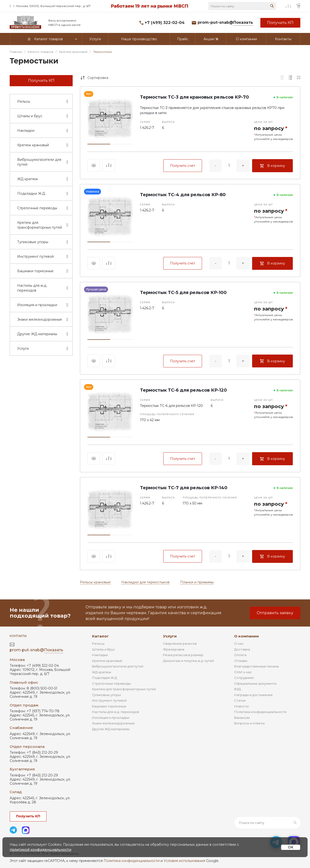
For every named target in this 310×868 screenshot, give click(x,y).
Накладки (100, 655)
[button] (99, 144)
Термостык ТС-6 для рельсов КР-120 (183, 390)
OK (291, 847)
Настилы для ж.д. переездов (116, 712)
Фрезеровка (174, 649)
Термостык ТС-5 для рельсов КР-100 (183, 293)
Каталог (100, 636)
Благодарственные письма (256, 666)
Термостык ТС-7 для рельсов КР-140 (184, 488)
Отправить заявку (275, 613)
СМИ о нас (243, 672)
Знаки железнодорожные (113, 723)
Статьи (240, 700)
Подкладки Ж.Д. (105, 678)
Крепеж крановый (107, 661)
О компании (247, 636)
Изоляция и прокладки (111, 718)
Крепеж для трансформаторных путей (124, 689)
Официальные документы (255, 683)
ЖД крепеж (102, 672)
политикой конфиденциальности (40, 850)
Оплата (240, 655)
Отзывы (241, 661)
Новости (241, 706)
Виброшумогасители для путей (118, 666)
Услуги (170, 636)
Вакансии (242, 718)
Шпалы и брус (104, 649)
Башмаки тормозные (109, 706)
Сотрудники (244, 678)
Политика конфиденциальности (260, 712)
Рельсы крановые (95, 582)
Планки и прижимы (197, 582)
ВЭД (238, 689)
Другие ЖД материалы (111, 729)
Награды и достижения (253, 695)
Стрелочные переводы (111, 683)
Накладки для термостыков (145, 582)
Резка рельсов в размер (183, 655)
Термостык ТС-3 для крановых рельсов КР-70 (194, 97)
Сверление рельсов (180, 643)
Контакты (18, 636)
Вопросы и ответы (249, 723)
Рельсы (98, 643)
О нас (239, 643)
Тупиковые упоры (106, 695)
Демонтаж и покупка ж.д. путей (188, 661)
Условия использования (184, 861)
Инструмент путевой (109, 700)
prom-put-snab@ (225, 23)
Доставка (242, 649)
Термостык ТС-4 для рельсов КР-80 (183, 195)
